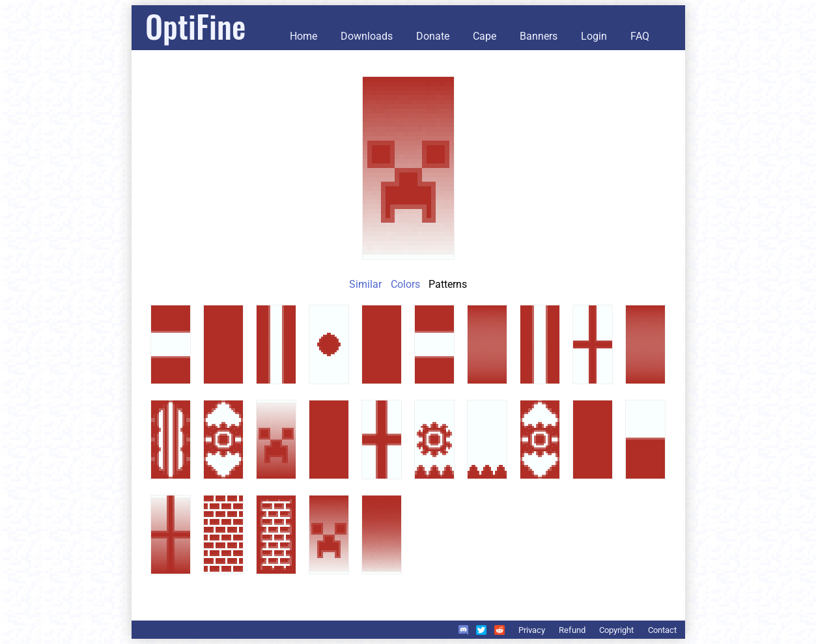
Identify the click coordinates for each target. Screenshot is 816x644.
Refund (572, 630)
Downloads (367, 36)
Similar (365, 284)
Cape (485, 36)
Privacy (532, 630)
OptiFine (195, 26)
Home (303, 36)
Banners (539, 36)
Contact (662, 630)
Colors (405, 284)
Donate (433, 36)
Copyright (616, 630)
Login (594, 36)
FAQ (640, 36)
